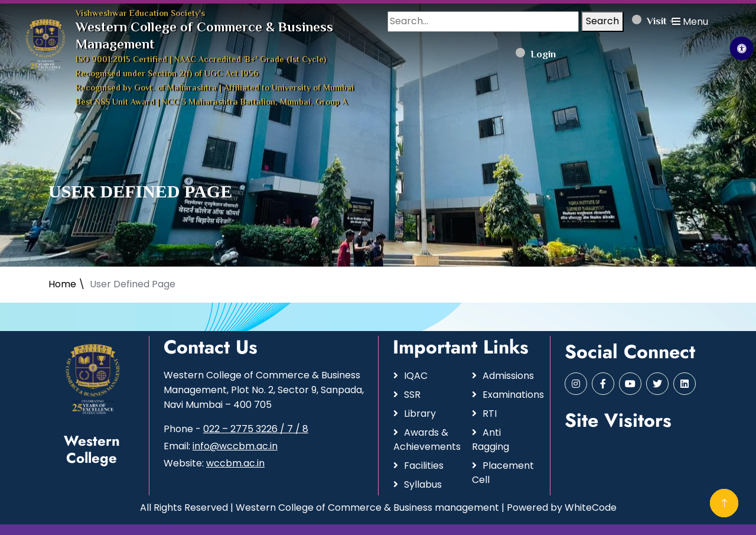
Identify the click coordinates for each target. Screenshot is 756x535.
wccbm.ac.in (235, 463)
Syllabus (423, 484)
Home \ (67, 284)
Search (602, 21)
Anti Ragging (491, 440)
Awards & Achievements (425, 440)
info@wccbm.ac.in (235, 446)
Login (536, 55)
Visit (649, 22)
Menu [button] (690, 22)
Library (420, 414)
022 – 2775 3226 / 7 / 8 (256, 429)
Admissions (508, 376)
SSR (412, 395)
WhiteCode (591, 508)
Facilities (424, 466)
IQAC (416, 376)
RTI (490, 414)
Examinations (509, 395)
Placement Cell (503, 473)
